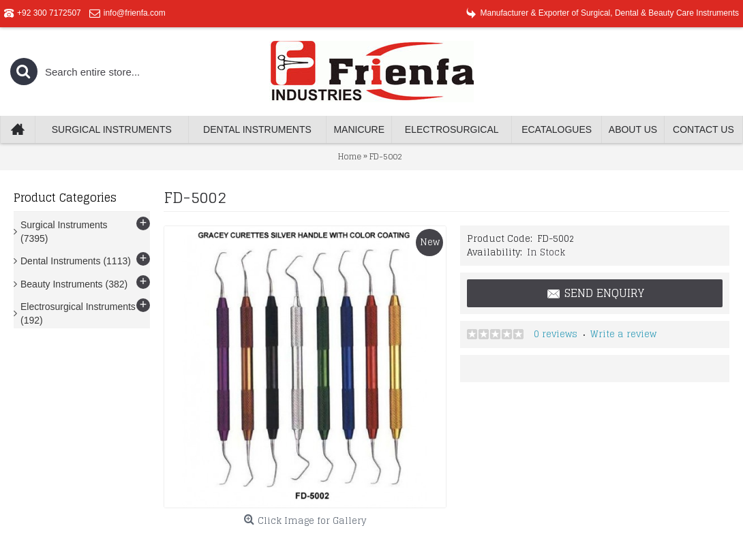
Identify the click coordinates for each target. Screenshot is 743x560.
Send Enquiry (595, 294)
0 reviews (556, 334)
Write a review (623, 334)
